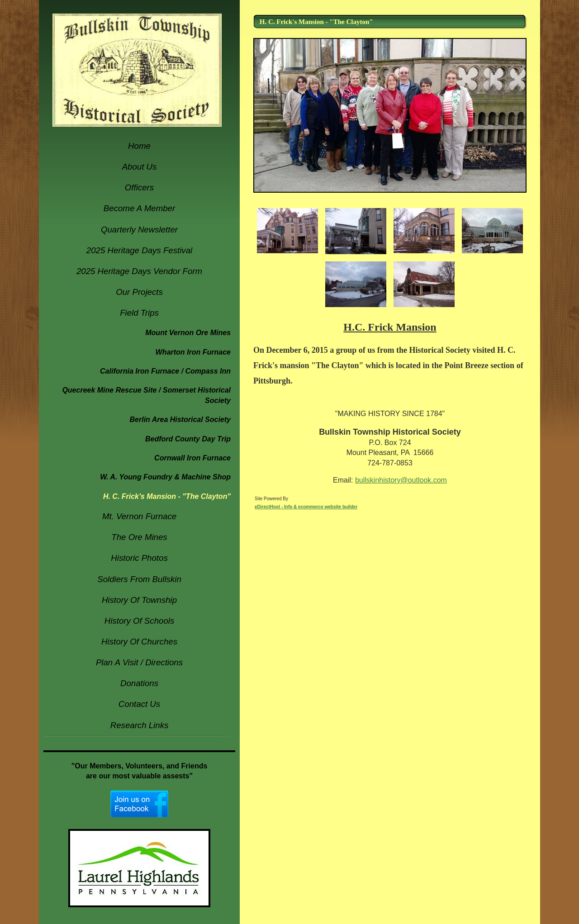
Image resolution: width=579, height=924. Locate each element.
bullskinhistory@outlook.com (401, 480)
